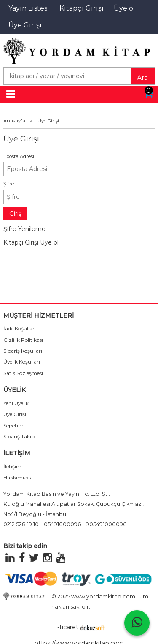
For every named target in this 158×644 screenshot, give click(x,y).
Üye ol (49, 242)
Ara (142, 77)
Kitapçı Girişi (21, 242)
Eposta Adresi (19, 156)
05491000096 (62, 524)
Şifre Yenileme (24, 229)
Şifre (9, 184)
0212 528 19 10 (21, 524)
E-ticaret (66, 627)
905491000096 (106, 524)
